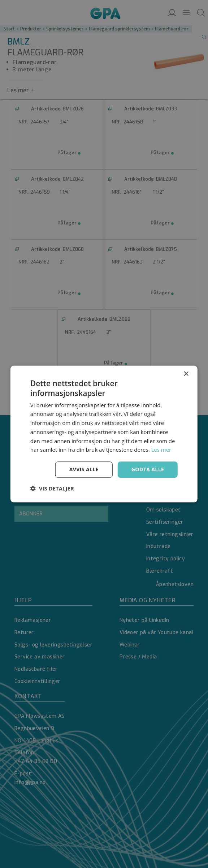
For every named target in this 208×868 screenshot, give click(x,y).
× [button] (186, 374)
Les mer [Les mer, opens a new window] (161, 450)
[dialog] (104, 434)
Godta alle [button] (148, 469)
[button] (52, 488)
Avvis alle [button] (84, 469)
